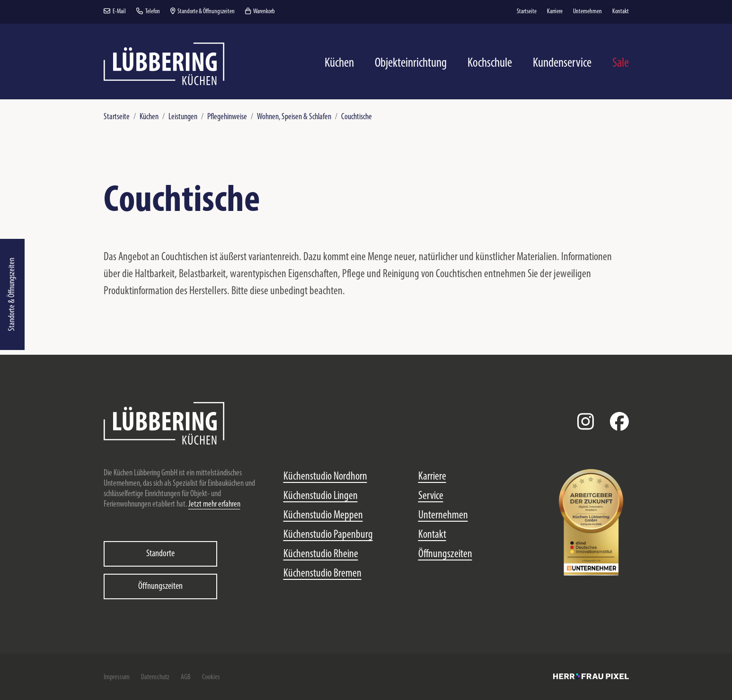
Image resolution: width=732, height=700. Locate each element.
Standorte (160, 554)
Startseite (117, 117)
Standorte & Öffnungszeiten (12, 294)
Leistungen (183, 117)
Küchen (149, 117)
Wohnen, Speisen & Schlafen (294, 117)
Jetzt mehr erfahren (214, 504)
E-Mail (115, 12)
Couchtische (357, 117)
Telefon (148, 12)
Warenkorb (260, 12)
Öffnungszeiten (160, 586)
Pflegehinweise (227, 117)
